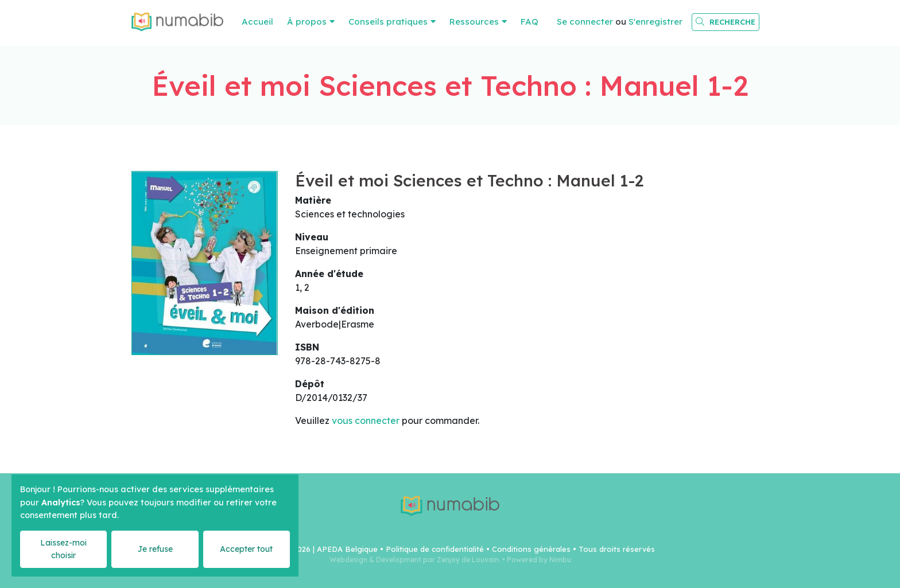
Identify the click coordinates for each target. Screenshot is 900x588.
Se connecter (585, 22)
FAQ (529, 22)
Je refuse (155, 549)
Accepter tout (246, 549)
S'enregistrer (655, 22)
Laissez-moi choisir (63, 549)
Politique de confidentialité (435, 549)
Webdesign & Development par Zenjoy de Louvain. (415, 560)
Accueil (257, 22)
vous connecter (366, 420)
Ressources (474, 22)
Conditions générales (531, 549)
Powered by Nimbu (539, 560)
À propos (307, 22)
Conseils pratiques (388, 22)
